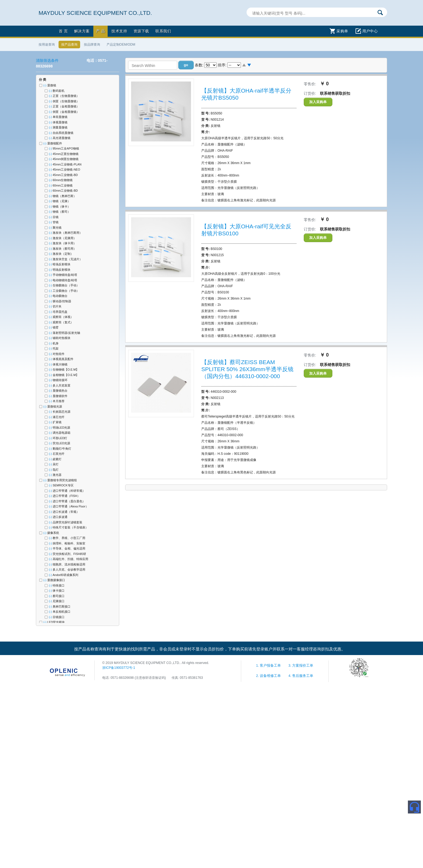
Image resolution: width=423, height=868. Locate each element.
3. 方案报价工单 (301, 666)
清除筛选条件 (47, 60)
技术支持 (119, 31)
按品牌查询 (92, 45)
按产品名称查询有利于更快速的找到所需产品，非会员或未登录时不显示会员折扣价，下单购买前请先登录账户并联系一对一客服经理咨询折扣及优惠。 (210, 649)
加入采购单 (318, 102)
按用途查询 (47, 45)
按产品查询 (69, 45)
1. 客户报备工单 (269, 666)
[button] (186, 65)
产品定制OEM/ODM (121, 45)
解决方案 (82, 31)
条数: (199, 65)
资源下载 (141, 31)
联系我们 (163, 31)
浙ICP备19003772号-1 (119, 668)
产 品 (100, 31)
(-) (45, 85)
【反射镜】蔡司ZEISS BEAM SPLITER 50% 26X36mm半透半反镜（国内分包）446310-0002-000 (247, 369)
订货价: (310, 93)
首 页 (63, 31)
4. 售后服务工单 (301, 676)
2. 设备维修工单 (269, 676)
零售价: (310, 84)
